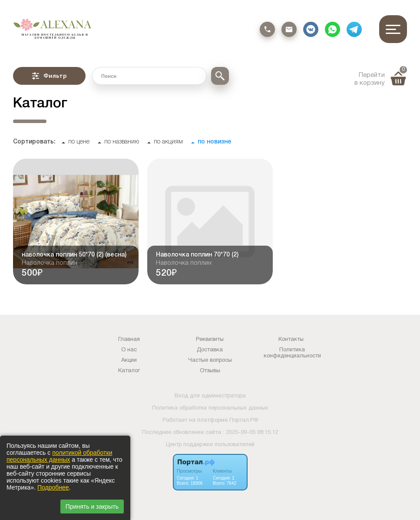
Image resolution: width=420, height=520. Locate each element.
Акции (129, 360)
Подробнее (53, 487)
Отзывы (210, 371)
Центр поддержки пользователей (210, 445)
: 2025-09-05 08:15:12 (250, 433)
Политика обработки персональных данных (210, 408)
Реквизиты (210, 340)
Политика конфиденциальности (292, 353)
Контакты (291, 340)
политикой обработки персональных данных (59, 456)
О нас (129, 350)
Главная (129, 340)
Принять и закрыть (92, 507)
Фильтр (49, 76)
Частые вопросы (210, 360)
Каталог (129, 371)
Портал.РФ (244, 420)
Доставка (210, 350)
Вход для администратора (210, 396)
